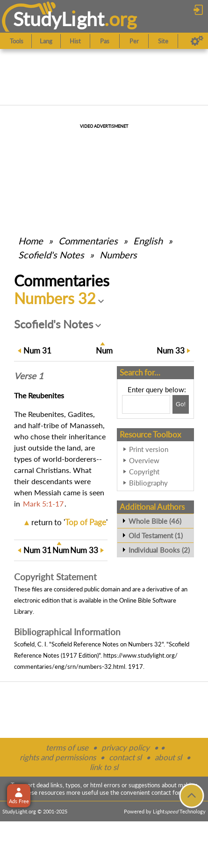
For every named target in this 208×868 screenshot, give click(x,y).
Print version (149, 449)
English (148, 241)
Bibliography (148, 483)
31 (37, 351)
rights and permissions (58, 757)
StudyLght (59, 19)
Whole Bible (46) (155, 521)
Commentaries (88, 241)
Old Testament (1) (156, 535)
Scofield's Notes (51, 255)
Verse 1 (29, 376)
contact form (169, 792)
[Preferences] (197, 41)
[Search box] (146, 404)
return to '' (69, 522)
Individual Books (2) (159, 550)
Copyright (144, 472)
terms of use (67, 747)
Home (31, 241)
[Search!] (181, 404)
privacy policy (126, 747)
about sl (168, 757)
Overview (144, 460)
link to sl (104, 767)
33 (171, 351)
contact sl (125, 757)
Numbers (118, 255)
